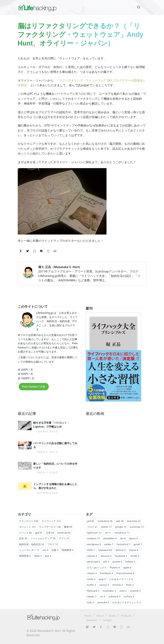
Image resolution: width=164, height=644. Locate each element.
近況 (23, 538)
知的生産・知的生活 (32, 544)
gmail (138, 544)
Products (126, 616)
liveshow (64, 533)
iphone (121, 550)
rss (103, 596)
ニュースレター (29, 550)
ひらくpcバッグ (97, 567)
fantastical (124, 544)
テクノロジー (29, 521)
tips (48, 556)
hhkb (38, 556)
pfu (106, 562)
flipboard (93, 591)
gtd (39, 533)
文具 (50, 533)
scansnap (137, 527)
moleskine (105, 521)
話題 (55, 550)
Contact (107, 620)
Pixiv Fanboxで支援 (34, 387)
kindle (135, 556)
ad (108, 533)
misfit (91, 579)
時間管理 (25, 556)
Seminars (92, 620)
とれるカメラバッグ (121, 579)
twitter (106, 527)
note (123, 591)
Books (112, 616)
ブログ (53, 544)
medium (93, 538)
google (121, 527)
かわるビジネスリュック (126, 602)
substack (114, 596)
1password (105, 550)
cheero (92, 573)
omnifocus (122, 533)
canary (104, 585)
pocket (117, 562)
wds (120, 521)
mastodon (109, 591)
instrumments (125, 573)
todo (91, 602)
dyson (133, 538)
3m (123, 538)
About (100, 616)
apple (127, 567)
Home (88, 616)
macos (134, 550)
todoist (130, 562)
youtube (103, 602)
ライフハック (51, 521)
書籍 (68, 527)
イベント (26, 533)
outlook (135, 591)
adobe (109, 544)
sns (45, 550)
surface (129, 596)
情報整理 (68, 550)
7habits (115, 567)
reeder (92, 596)
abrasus (106, 556)
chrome (118, 585)
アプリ (64, 538)
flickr (130, 585)
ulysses (92, 556)
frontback (106, 573)
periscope (94, 562)
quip (102, 579)
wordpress (94, 544)
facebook (121, 556)
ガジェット (27, 527)
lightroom (94, 533)
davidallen (110, 538)
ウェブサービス (50, 527)
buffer (92, 585)
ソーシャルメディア (43, 538)
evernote (134, 521)
